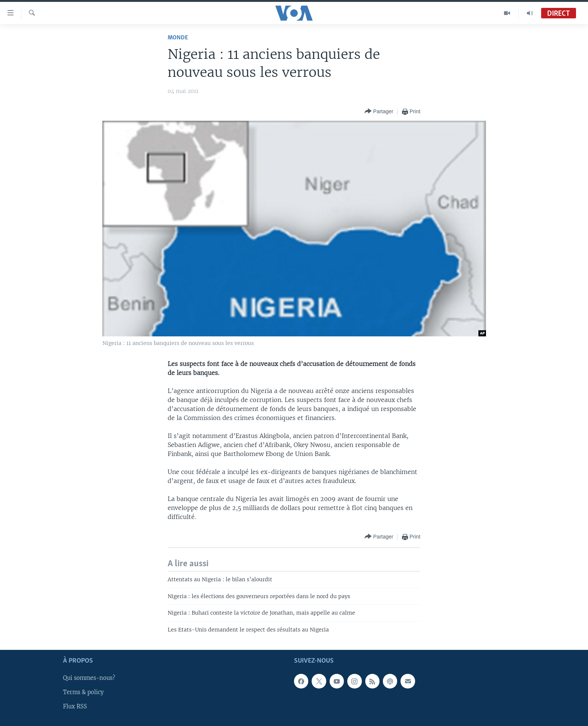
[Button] (379, 112)
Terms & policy (83, 692)
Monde (178, 38)
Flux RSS (75, 706)
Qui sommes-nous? (89, 678)
